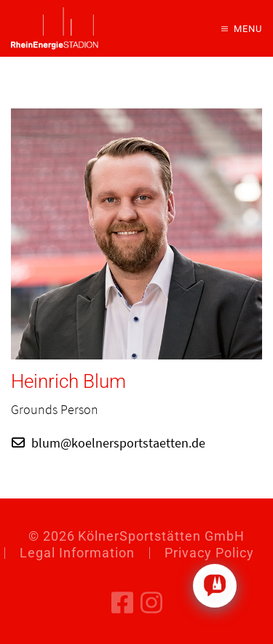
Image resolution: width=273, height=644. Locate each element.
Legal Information (77, 553)
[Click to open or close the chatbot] (215, 586)
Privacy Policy (209, 553)
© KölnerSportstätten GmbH (136, 536)
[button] (242, 28)
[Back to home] (55, 28)
